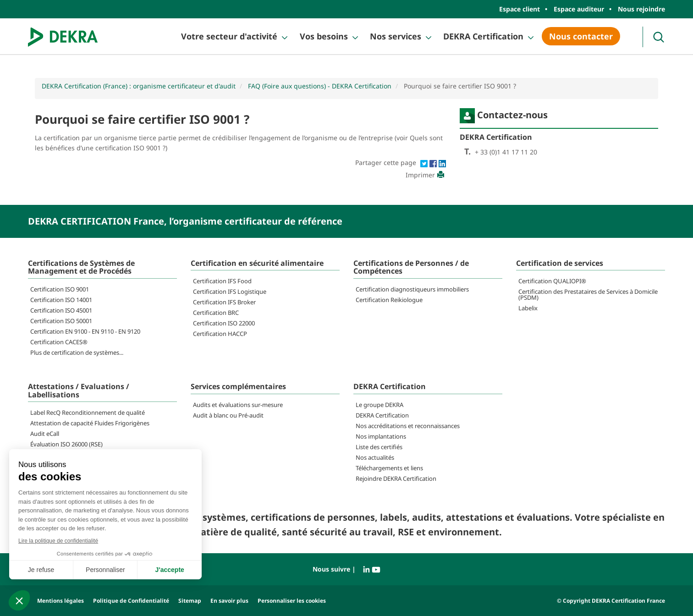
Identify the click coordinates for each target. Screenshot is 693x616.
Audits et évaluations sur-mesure (238, 405)
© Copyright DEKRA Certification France (611, 601)
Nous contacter (581, 36)
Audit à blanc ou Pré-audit (228, 415)
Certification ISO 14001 (61, 300)
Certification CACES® (59, 342)
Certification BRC (216, 313)
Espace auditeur (579, 9)
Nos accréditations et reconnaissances (408, 426)
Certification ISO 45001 (61, 310)
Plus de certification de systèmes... (77, 352)
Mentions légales (60, 601)
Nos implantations (381, 436)
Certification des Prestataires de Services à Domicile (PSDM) (588, 294)
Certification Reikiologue (389, 300)
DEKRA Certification (483, 36)
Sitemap (190, 601)
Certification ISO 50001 (61, 321)
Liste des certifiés (379, 447)
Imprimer (426, 175)
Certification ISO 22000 (224, 323)
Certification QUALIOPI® (552, 281)
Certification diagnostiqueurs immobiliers (412, 289)
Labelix (528, 308)
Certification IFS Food (222, 281)
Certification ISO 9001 (60, 289)
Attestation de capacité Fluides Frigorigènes (90, 423)
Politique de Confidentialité (131, 601)
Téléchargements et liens (389, 468)
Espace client (520, 9)
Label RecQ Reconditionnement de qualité (88, 412)
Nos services (396, 36)
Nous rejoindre (641, 9)
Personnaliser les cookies (292, 601)
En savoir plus (229, 601)
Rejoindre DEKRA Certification (396, 478)
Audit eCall (45, 434)
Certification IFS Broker (224, 302)
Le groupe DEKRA (379, 405)
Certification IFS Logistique (230, 291)
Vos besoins (324, 36)
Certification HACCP (220, 334)
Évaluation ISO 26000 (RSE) (66, 444)
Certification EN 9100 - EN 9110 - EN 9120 (85, 331)
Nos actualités (375, 457)
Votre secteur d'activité (229, 36)
